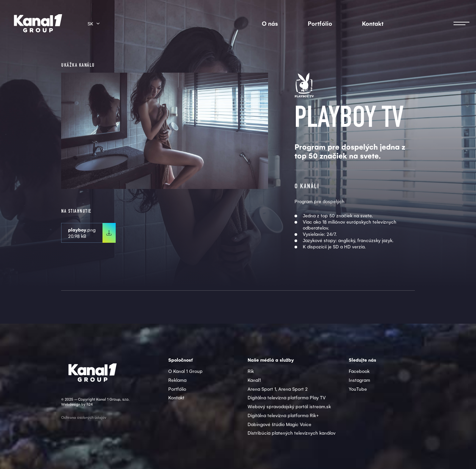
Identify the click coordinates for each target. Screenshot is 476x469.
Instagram (359, 380)
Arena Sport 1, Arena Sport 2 (278, 389)
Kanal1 (254, 380)
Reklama (177, 380)
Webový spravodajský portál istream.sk (289, 406)
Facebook (359, 371)
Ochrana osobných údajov (84, 417)
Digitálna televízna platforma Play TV (287, 397)
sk (90, 23)
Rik (251, 371)
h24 (90, 404)
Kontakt (373, 23)
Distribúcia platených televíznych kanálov (292, 433)
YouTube (358, 389)
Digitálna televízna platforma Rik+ (283, 415)
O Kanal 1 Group (185, 371)
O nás (270, 23)
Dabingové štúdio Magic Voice (279, 424)
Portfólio (320, 23)
